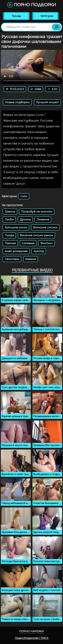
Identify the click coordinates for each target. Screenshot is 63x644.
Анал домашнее (16, 251)
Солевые (28, 243)
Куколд (39, 251)
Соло (24, 196)
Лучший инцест (47, 102)
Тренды (16, 16)
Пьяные (10, 243)
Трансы (10, 212)
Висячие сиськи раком (36, 235)
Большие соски (16, 227)
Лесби (9, 220)
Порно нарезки (32, 631)
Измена (31, 259)
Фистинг (47, 243)
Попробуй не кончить (37, 212)
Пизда (9, 235)
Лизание (43, 220)
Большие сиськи (45, 227)
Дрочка (25, 220)
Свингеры (12, 259)
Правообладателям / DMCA (32, 638)
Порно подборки (32, 5)
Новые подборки (17, 102)
